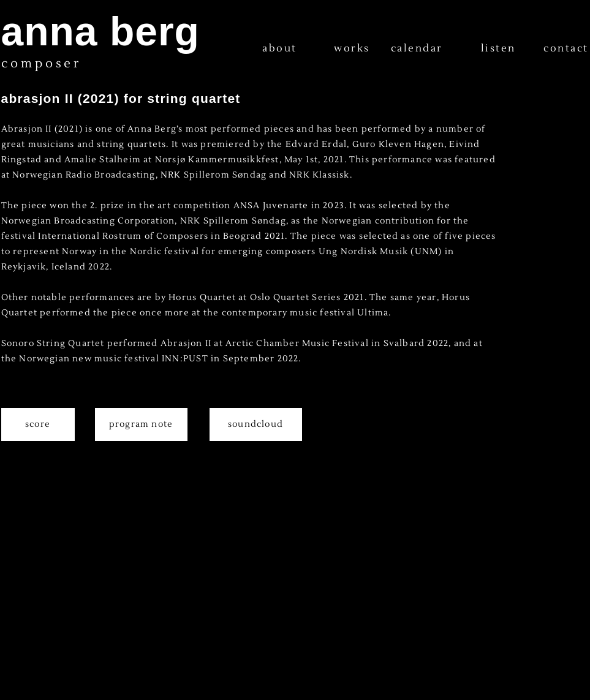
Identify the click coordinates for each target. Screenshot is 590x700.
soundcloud (255, 424)
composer (41, 64)
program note (141, 424)
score (38, 424)
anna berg (100, 31)
